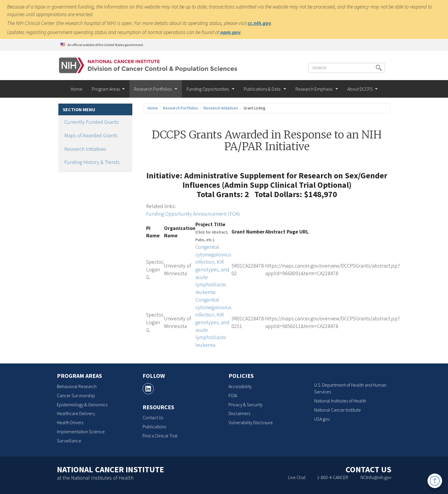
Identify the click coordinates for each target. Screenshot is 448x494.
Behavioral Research (77, 386)
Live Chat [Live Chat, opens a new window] (297, 477)
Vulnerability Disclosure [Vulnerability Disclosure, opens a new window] (251, 422)
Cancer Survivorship (76, 395)
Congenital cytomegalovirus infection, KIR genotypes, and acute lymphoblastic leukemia (213, 269)
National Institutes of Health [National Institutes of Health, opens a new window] (340, 401)
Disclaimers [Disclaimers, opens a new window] (239, 413)
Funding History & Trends (92, 162)
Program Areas (106, 89)
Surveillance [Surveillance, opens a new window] (69, 441)
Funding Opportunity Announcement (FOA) (193, 214)
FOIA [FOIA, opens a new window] (233, 395)
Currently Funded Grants (92, 122)
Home (77, 89)
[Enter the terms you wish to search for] (346, 68)
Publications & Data (263, 89)
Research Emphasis (314, 89)
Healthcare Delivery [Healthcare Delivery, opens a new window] (76, 413)
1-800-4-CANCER (333, 477)
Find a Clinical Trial (160, 436)
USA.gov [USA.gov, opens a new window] (322, 419)
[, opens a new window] (148, 389)
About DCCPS (360, 89)
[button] (379, 68)
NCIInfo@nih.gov (376, 477)
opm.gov (230, 32)
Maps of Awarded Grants (91, 135)
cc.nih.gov (259, 23)
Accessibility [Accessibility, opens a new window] (240, 386)
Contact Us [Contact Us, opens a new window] (153, 417)
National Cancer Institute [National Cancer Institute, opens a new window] (338, 410)
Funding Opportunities (208, 89)
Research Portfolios (153, 89)
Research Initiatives (85, 149)
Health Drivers (70, 422)
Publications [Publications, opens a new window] (154, 427)
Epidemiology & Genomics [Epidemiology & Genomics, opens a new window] (82, 405)
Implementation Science (81, 432)
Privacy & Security (246, 405)
